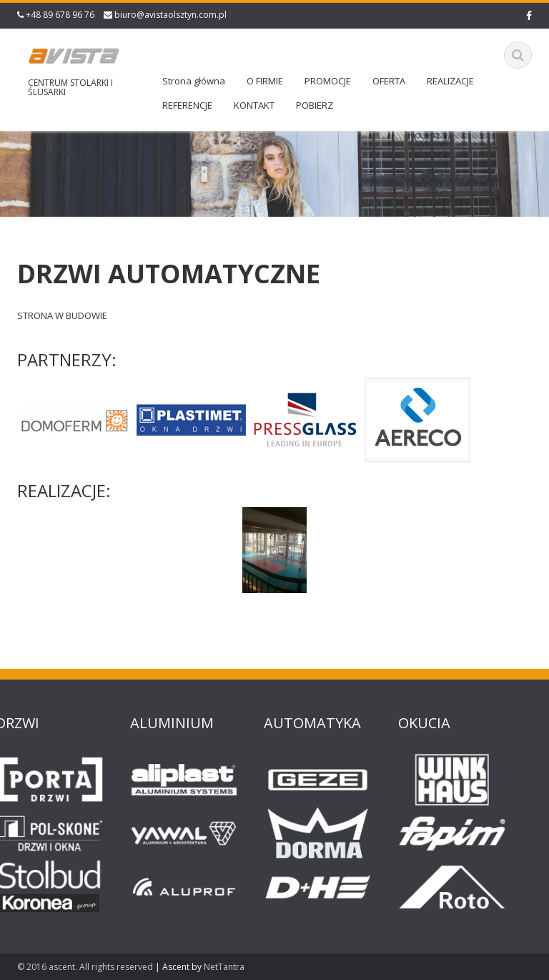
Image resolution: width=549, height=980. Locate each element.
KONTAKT (254, 105)
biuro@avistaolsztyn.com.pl (170, 15)
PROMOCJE (328, 81)
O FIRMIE (265, 81)
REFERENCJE (187, 105)
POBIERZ (315, 105)
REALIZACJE (450, 81)
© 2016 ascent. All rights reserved (85, 967)
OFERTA (389, 81)
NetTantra (224, 967)
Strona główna (194, 81)
